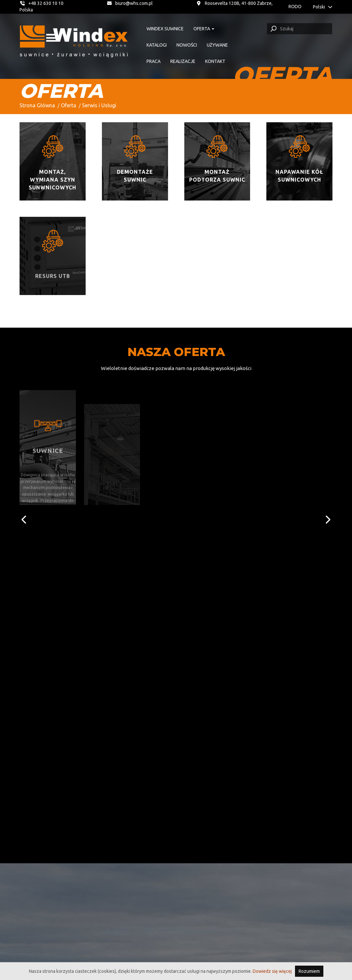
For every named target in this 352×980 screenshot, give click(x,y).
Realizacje (183, 61)
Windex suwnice (165, 29)
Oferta (69, 105)
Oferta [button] (204, 29)
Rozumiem (309, 971)
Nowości (187, 45)
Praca (154, 61)
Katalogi (157, 45)
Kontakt (215, 61)
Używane (217, 45)
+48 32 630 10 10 (42, 3)
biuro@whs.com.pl (130, 3)
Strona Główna (37, 105)
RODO (295, 7)
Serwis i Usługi (99, 105)
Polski (323, 7)
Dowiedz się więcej (272, 971)
